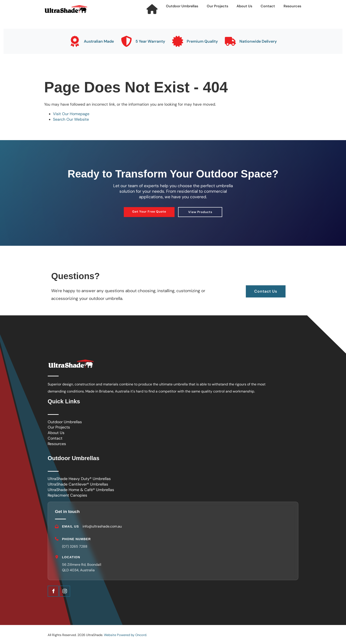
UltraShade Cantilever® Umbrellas (78, 484)
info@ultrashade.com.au (102, 526)
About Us (244, 6)
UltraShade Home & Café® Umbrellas (81, 490)
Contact (268, 6)
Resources (292, 6)
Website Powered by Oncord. (125, 635)
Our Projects (217, 6)
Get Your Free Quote (149, 210)
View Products (200, 210)
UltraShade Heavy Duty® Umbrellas (79, 479)
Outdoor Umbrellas (182, 6)
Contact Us (266, 288)
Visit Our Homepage (71, 114)
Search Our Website (71, 119)
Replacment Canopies (67, 495)
